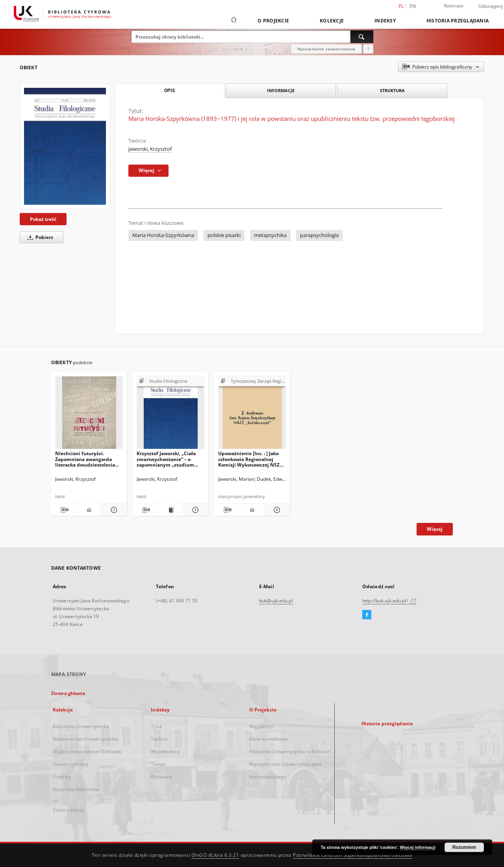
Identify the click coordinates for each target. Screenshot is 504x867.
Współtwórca (165, 751)
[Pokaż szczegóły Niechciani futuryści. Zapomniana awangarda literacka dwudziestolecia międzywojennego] (113, 510)
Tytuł (156, 726)
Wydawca (161, 777)
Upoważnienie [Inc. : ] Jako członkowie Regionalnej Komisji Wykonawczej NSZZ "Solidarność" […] (250, 459)
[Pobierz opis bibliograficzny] (64, 510)
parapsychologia (319, 235)
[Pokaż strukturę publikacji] (170, 381)
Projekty (62, 777)
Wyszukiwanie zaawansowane (326, 49)
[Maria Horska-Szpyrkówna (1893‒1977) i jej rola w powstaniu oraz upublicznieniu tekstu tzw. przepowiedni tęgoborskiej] (65, 146)
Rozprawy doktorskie (76, 789)
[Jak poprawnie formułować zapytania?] (368, 49)
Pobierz (39, 237)
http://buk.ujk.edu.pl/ (389, 601)
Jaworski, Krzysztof (150, 149)
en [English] (413, 6)
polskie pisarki (224, 235)
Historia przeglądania (458, 21)
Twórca (159, 739)
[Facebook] (367, 615)
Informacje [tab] (281, 90)
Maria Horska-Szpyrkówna (163, 235)
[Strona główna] (233, 20)
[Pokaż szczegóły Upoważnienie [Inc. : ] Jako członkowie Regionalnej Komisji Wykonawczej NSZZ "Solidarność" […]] (276, 510)
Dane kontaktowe (269, 739)
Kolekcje (332, 21)
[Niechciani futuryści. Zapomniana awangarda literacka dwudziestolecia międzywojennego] (89, 415)
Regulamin (261, 726)
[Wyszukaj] (362, 37)
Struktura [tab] (392, 90)
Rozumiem (464, 847)
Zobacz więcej (69, 810)
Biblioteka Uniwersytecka (81, 726)
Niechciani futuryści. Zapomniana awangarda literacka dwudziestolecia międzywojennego (85, 459)
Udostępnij (491, 6)
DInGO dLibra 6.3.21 (215, 855)
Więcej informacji (418, 847)
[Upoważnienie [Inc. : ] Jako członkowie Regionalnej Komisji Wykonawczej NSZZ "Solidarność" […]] (252, 415)
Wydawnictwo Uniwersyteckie (86, 739)
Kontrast (454, 6)
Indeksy (385, 21)
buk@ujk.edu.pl (276, 601)
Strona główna (68, 693)
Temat (158, 764)
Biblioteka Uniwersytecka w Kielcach (290, 751)
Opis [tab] (170, 91)
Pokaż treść (43, 219)
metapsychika (270, 235)
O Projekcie (273, 21)
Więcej (435, 529)
